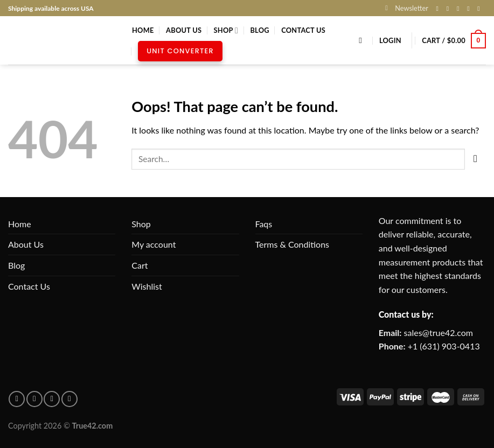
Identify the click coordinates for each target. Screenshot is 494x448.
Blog (259, 30)
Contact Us (303, 30)
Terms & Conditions (293, 244)
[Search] (363, 40)
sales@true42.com (439, 332)
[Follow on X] (460, 9)
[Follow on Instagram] (450, 9)
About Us (184, 30)
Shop (226, 30)
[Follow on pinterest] (34, 399)
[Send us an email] (470, 9)
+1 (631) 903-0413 (444, 346)
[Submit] (475, 159)
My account (154, 244)
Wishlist (147, 286)
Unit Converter (180, 51)
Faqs (264, 224)
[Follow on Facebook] (440, 9)
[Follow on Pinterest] (481, 9)
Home (143, 30)
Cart (140, 265)
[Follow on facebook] (17, 399)
